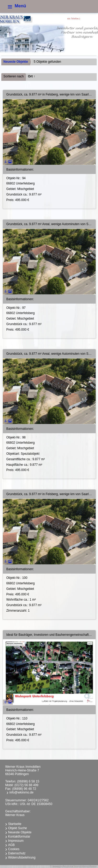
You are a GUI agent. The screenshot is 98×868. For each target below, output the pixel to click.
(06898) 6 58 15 (28, 781)
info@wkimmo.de (21, 792)
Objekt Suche (18, 828)
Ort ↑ (31, 76)
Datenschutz (17, 853)
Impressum (16, 841)
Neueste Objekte (16, 62)
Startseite (15, 824)
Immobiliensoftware (85, 867)
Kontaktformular (19, 837)
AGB (11, 845)
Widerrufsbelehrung (22, 858)
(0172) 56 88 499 (26, 785)
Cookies (14, 849)
